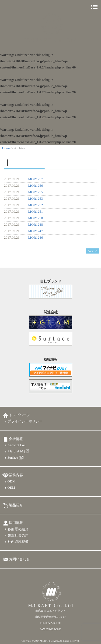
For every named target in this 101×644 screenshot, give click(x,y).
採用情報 (16, 523)
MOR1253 (35, 199)
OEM (11, 488)
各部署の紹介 (18, 529)
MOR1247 (35, 231)
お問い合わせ (19, 559)
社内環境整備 (18, 542)
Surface (13, 458)
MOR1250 (35, 218)
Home (6, 148)
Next (91, 251)
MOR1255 (35, 192)
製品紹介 (16, 505)
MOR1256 (35, 186)
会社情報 (16, 439)
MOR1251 (35, 212)
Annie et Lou (17, 445)
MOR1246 (35, 238)
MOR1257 (35, 179)
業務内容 (16, 475)
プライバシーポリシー (25, 421)
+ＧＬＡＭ (15, 451)
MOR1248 (35, 225)
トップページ (19, 415)
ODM (12, 481)
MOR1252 (35, 205)
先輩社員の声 (18, 535)
